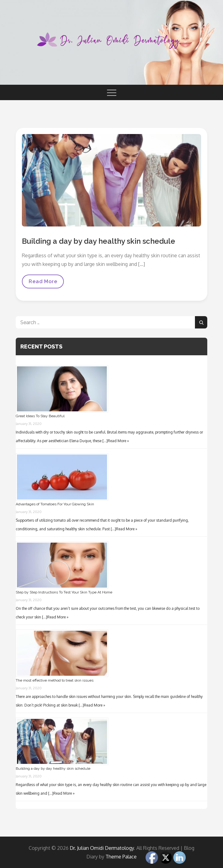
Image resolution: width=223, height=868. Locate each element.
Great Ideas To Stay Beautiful (40, 416)
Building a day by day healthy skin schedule (99, 241)
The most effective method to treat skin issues (55, 680)
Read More (43, 283)
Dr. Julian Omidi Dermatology (102, 848)
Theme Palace (121, 857)
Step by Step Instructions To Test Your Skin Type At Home (64, 592)
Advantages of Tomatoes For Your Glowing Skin (55, 504)
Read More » (118, 441)
